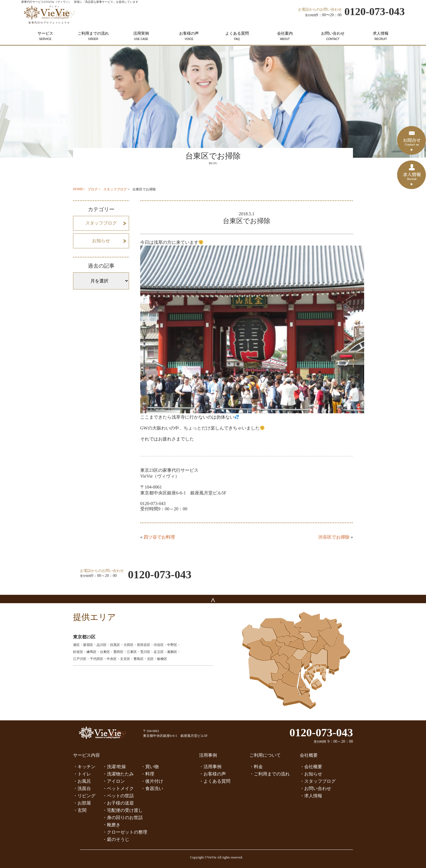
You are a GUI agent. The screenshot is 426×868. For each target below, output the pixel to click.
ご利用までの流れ (93, 36)
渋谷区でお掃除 (334, 537)
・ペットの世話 (118, 796)
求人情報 (381, 36)
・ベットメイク (118, 788)
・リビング (84, 796)
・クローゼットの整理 (125, 832)
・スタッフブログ (318, 781)
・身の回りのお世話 (123, 818)
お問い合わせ (333, 36)
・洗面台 (82, 788)
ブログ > (94, 189)
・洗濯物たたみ (118, 774)
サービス (45, 36)
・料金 (256, 767)
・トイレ (82, 774)
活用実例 (141, 36)
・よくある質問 (215, 781)
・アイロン (114, 781)
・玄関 (80, 810)
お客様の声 (189, 36)
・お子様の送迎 (118, 803)
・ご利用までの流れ (270, 774)
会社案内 (285, 36)
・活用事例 (210, 767)
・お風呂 (82, 781)
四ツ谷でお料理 (159, 537)
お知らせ (101, 241)
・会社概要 (311, 767)
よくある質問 (237, 36)
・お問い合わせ (315, 788)
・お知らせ (311, 774)
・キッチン (84, 767)
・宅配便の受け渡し (123, 810)
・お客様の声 (212, 774)
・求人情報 (311, 796)
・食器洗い (152, 788)
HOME (78, 189)
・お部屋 (82, 803)
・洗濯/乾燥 (114, 767)
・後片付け (152, 781)
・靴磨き (111, 825)
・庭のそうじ (116, 839)
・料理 (148, 774)
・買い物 (150, 767)
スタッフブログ (115, 189)
